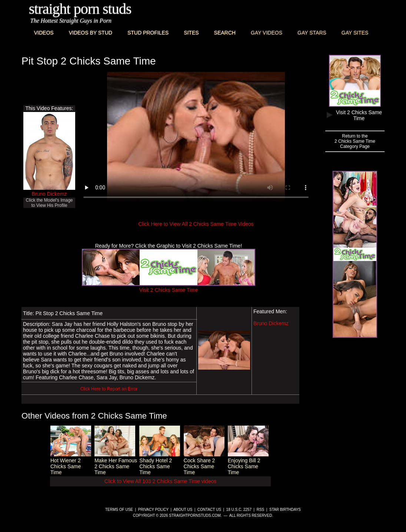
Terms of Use (119, 510)
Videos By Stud (91, 33)
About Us (183, 510)
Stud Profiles (148, 33)
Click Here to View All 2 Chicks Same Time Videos (196, 224)
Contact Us (209, 510)
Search (225, 33)
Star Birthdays (285, 510)
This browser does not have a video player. (196, 139)
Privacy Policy (153, 510)
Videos (44, 33)
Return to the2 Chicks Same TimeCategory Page (355, 141)
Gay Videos (267, 33)
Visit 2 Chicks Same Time (169, 287)
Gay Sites (355, 33)
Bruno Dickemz (49, 194)
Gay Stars (312, 33)
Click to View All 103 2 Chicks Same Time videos (160, 481)
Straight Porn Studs (80, 9)
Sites (191, 33)
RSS (261, 510)
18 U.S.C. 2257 (239, 510)
